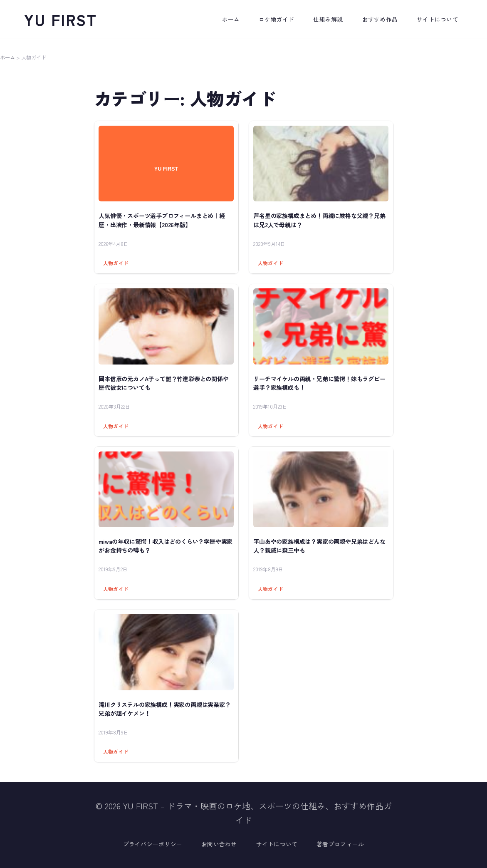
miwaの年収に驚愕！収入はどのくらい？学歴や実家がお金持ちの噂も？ (166, 546)
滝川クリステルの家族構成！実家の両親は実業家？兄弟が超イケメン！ (164, 709)
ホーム (7, 57)
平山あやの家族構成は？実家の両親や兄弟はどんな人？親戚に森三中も (319, 546)
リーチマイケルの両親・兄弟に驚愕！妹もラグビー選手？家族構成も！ (319, 383)
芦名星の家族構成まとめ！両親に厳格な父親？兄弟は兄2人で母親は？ (319, 220)
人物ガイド (116, 263)
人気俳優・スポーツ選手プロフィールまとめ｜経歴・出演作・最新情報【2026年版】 (162, 220)
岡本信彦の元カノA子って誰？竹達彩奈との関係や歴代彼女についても (163, 383)
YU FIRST (61, 19)
